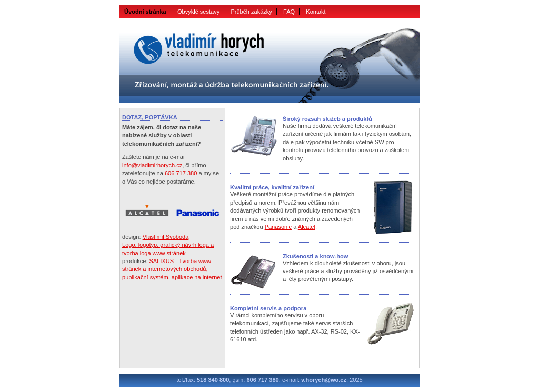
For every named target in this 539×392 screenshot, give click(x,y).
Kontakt (316, 12)
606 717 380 (181, 173)
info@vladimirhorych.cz (152, 165)
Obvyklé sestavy (198, 12)
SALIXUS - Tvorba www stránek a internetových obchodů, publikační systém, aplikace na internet (172, 269)
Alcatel (307, 227)
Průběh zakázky (251, 12)
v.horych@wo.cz (324, 380)
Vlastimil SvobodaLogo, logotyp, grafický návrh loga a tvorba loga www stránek (168, 245)
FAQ (289, 12)
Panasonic (278, 227)
